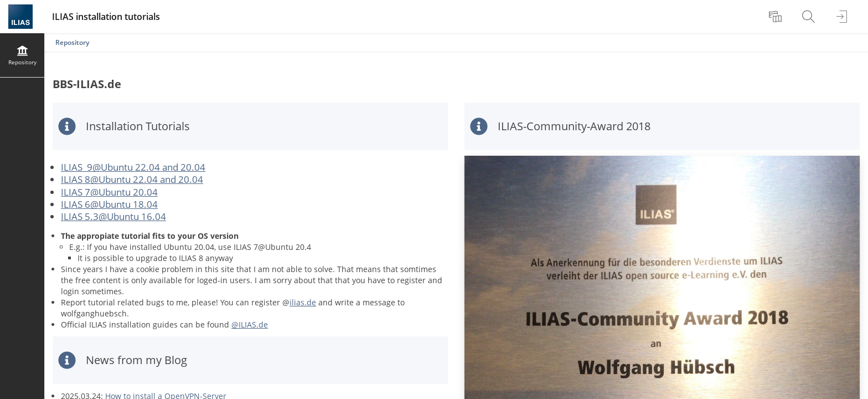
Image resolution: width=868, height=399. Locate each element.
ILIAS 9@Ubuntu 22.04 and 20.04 (133, 167)
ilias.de (303, 302)
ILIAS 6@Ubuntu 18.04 (109, 204)
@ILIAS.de (250, 324)
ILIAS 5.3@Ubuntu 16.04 (113, 216)
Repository (72, 42)
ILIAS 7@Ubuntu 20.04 (109, 192)
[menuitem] (777, 17)
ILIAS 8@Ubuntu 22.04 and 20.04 (132, 179)
